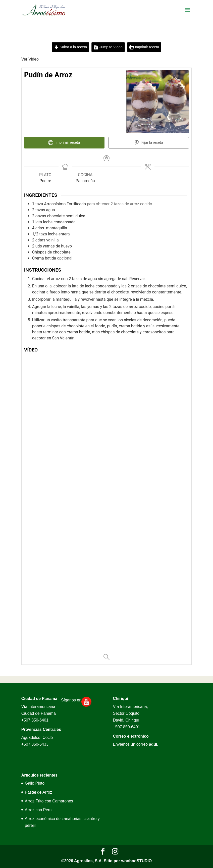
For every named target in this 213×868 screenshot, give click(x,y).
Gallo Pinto (35, 783)
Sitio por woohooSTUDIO (128, 861)
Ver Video (30, 59)
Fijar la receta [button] (149, 143)
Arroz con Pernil (39, 810)
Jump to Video (108, 47)
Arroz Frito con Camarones (49, 801)
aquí (153, 744)
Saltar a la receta (71, 47)
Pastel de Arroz (39, 792)
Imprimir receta (144, 47)
